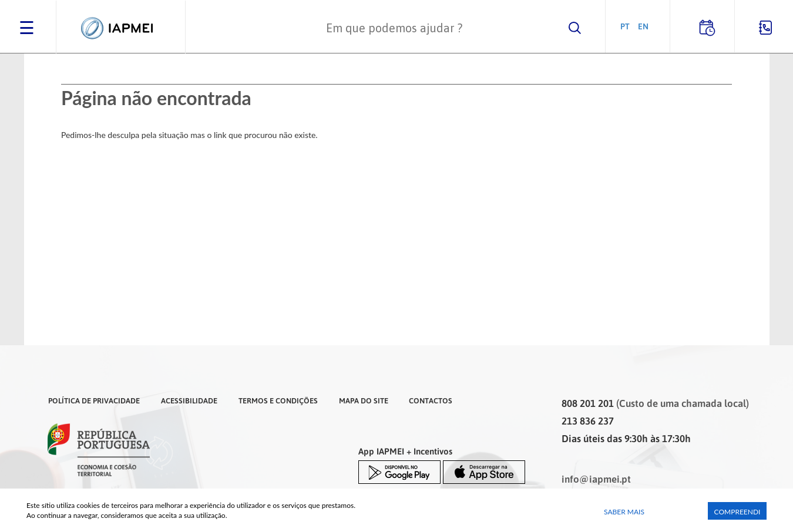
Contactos (431, 400)
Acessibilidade (189, 400)
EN (643, 26)
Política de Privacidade (94, 400)
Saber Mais (624, 512)
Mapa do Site (364, 400)
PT (625, 26)
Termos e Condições (278, 400)
